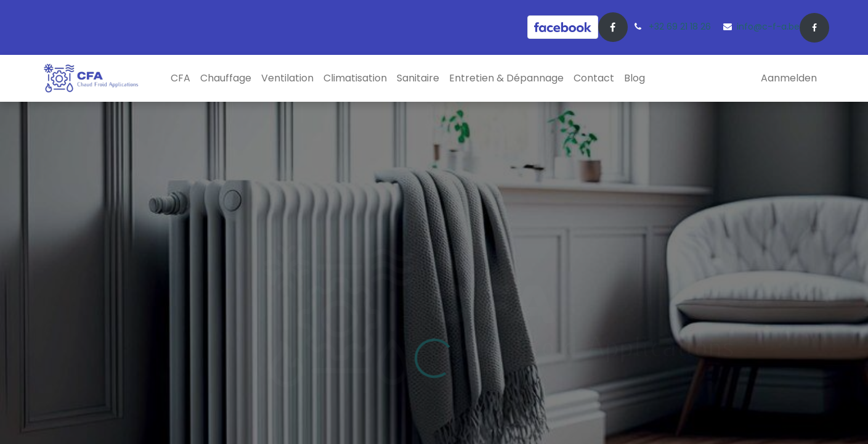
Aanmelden (789, 78)
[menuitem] (180, 78)
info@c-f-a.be (768, 27)
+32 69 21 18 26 (680, 27)
